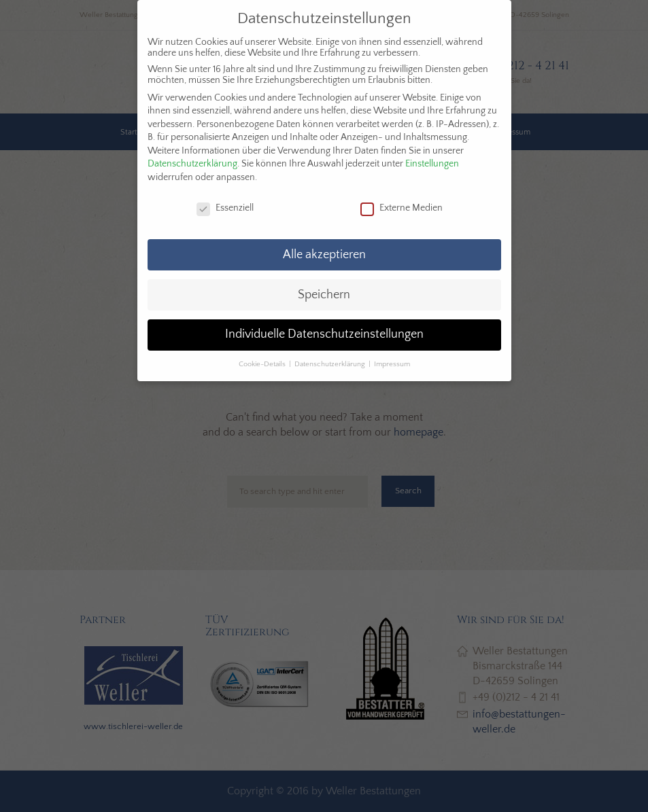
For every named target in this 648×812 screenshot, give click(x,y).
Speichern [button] (324, 295)
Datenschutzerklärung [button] (331, 364)
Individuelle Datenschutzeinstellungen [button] (324, 334)
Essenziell (225, 208)
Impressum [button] (392, 364)
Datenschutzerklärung (192, 164)
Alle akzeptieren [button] (324, 255)
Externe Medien (402, 208)
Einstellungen (432, 164)
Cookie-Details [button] (263, 364)
